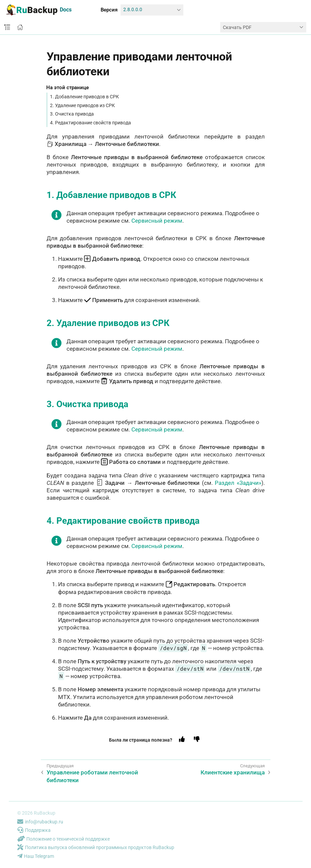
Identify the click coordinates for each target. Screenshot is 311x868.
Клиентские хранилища (233, 772)
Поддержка (34, 830)
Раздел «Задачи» (238, 483)
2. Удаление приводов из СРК (82, 105)
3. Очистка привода (72, 114)
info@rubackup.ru (40, 822)
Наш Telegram (36, 856)
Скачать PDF (237, 27)
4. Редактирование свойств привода (90, 123)
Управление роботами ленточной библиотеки (92, 776)
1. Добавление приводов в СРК (84, 97)
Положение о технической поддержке (63, 839)
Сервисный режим (157, 221)
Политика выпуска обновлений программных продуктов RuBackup (96, 847)
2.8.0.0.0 (133, 10)
